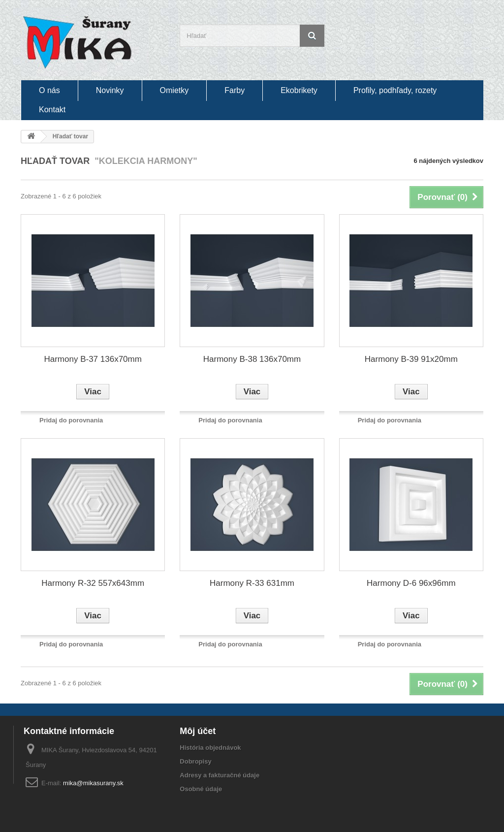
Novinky (110, 90)
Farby (235, 90)
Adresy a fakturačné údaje (220, 775)
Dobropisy (195, 761)
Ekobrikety (299, 90)
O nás (49, 90)
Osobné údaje (201, 789)
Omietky (174, 90)
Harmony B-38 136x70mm (252, 359)
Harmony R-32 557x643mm (93, 583)
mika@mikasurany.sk (93, 783)
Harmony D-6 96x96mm (411, 583)
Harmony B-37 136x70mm (93, 359)
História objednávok (210, 748)
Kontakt (52, 110)
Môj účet (198, 731)
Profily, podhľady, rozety (395, 90)
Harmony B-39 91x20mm (411, 359)
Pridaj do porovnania (71, 420)
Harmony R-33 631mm (252, 583)
